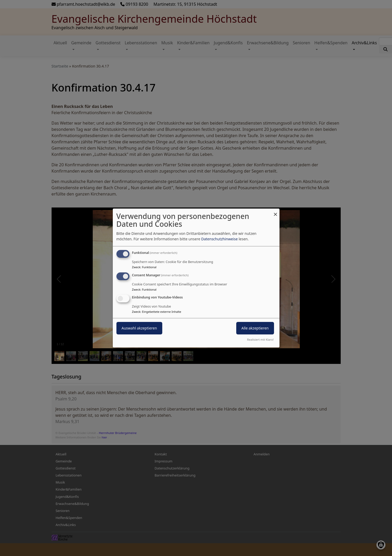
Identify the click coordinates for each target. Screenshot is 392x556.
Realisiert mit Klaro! (260, 340)
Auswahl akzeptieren (139, 328)
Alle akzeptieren (255, 328)
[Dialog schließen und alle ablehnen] (276, 212)
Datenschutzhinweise (219, 239)
